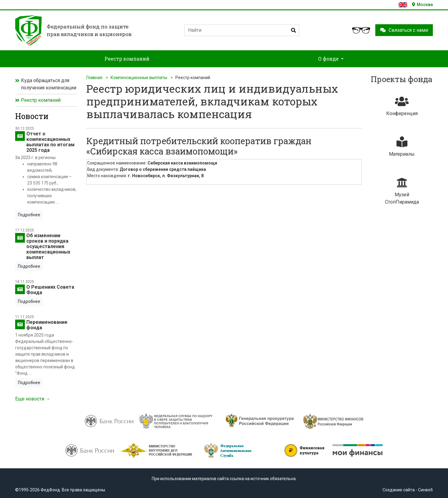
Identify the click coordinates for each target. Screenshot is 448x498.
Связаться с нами (404, 30)
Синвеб (425, 490)
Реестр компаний (41, 100)
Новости (32, 116)
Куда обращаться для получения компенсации (49, 84)
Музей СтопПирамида (402, 191)
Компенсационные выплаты (139, 78)
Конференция (402, 106)
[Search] (242, 30)
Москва (422, 5)
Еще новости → (33, 399)
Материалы (402, 147)
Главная (94, 78)
